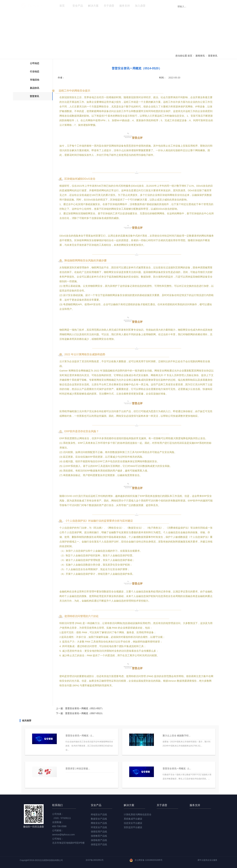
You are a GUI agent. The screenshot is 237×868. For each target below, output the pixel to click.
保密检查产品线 (99, 840)
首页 (62, 6)
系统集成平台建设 (133, 819)
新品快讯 (35, 88)
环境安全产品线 (99, 827)
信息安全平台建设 (133, 823)
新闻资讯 (156, 6)
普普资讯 (213, 56)
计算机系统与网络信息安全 (138, 814)
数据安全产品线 (99, 819)
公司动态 (35, 63)
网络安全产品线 (99, 823)
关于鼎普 (109, 6)
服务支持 (125, 6)
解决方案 (93, 6)
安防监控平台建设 (133, 827)
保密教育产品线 (99, 836)
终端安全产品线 (99, 814)
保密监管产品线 (99, 844)
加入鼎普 (140, 6)
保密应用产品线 (99, 832)
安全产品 (78, 6)
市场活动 (35, 80)
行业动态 (35, 71)
